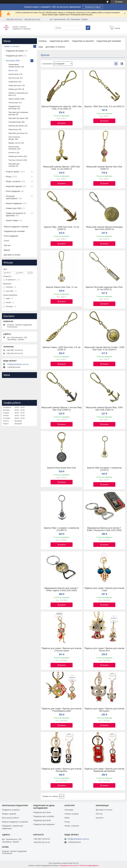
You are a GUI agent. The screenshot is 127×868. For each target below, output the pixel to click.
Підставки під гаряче (16, 118)
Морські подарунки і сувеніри (16, 227)
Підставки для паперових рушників (18, 113)
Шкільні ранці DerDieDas (14, 148)
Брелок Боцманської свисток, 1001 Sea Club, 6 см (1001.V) (62, 108)
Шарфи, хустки (14, 143)
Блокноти (12, 153)
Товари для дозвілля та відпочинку (16, 214)
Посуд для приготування (11, 197)
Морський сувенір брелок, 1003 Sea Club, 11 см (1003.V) (62, 168)
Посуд (8, 177)
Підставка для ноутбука (14, 165)
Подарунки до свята (59, 41)
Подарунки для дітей (42, 820)
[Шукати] (88, 28)
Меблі (67, 818)
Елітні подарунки (13, 191)
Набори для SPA (15, 89)
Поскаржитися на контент (69, 866)
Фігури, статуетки (13, 181)
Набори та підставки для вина (18, 94)
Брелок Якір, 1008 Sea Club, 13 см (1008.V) (61, 228)
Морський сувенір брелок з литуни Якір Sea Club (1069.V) (61, 409)
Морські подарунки (14, 203)
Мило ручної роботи (10, 818)
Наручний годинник (14, 186)
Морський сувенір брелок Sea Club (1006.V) (104, 168)
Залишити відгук (93, 7)
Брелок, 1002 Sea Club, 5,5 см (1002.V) (104, 107)
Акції (41, 47)
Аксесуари (10, 61)
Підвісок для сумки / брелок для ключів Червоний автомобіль (104, 770)
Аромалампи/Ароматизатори (14, 66)
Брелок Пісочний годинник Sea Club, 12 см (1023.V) (104, 288)
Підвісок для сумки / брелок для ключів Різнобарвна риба (62, 710)
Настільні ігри (14, 78)
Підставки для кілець (17, 133)
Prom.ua (76, 863)
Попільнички (13, 103)
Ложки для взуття (15, 85)
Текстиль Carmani (15, 160)
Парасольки (13, 129)
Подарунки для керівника (44, 824)
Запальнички (13, 74)
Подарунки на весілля (83, 41)
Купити (63, 123)
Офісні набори (14, 99)
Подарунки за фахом (11, 810)
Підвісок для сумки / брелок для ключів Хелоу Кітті (104, 650)
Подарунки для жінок (42, 812)
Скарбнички (13, 82)
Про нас (7, 245)
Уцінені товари (12, 220)
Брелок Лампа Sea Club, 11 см (62, 287)
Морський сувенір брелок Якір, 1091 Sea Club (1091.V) (104, 409)
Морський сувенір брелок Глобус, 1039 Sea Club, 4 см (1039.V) (104, 349)
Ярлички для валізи (16, 126)
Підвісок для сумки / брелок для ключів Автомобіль (62, 770)
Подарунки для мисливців (14, 107)
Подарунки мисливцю (15, 51)
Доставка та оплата (55, 47)
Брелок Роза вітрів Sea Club (62, 468)
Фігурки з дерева (9, 814)
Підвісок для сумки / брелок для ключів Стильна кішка (62, 650)
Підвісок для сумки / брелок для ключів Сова (104, 589)
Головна (43, 41)
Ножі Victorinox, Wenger (14, 138)
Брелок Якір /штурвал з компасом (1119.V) (104, 469)
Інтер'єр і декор (12, 172)
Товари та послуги (12, 46)
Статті (6, 241)
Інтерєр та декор (72, 814)
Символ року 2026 (13, 208)
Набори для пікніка (16, 156)
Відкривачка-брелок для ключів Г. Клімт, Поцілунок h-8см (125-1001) (104, 529)
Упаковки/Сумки (15, 122)
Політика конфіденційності (89, 866)
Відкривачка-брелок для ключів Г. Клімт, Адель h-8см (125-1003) (61, 589)
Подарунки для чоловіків (109, 41)
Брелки (11, 70)
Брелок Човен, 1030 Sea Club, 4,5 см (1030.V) (62, 349)
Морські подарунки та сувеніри (15, 822)
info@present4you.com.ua (18, 364)
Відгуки (7, 250)
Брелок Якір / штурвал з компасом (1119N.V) (62, 529)
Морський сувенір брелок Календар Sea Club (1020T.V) (104, 228)
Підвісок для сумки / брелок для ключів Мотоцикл (104, 710)
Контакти (100, 818)
